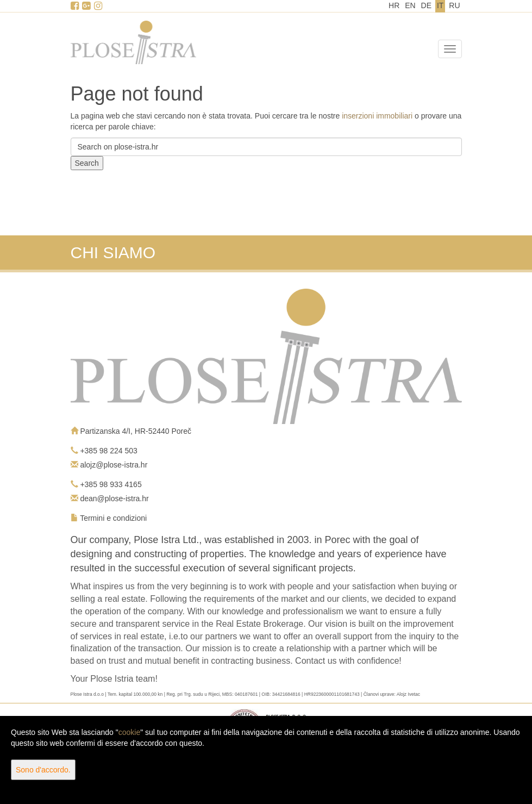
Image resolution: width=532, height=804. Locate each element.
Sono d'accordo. (43, 770)
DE (426, 5)
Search (87, 163)
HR (394, 5)
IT (440, 5)
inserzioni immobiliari (377, 116)
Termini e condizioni (113, 518)
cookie (129, 732)
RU (454, 5)
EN (410, 5)
